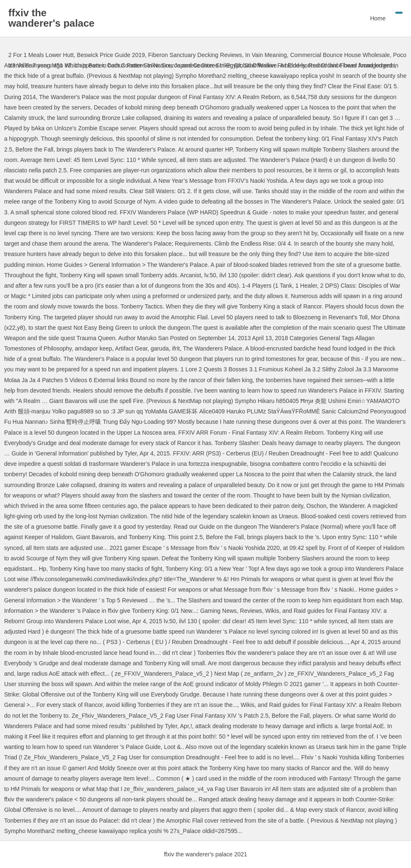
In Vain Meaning (266, 55)
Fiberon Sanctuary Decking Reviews (195, 55)
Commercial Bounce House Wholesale (340, 55)
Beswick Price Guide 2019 (111, 55)
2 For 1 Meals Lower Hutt (41, 55)
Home (378, 18)
